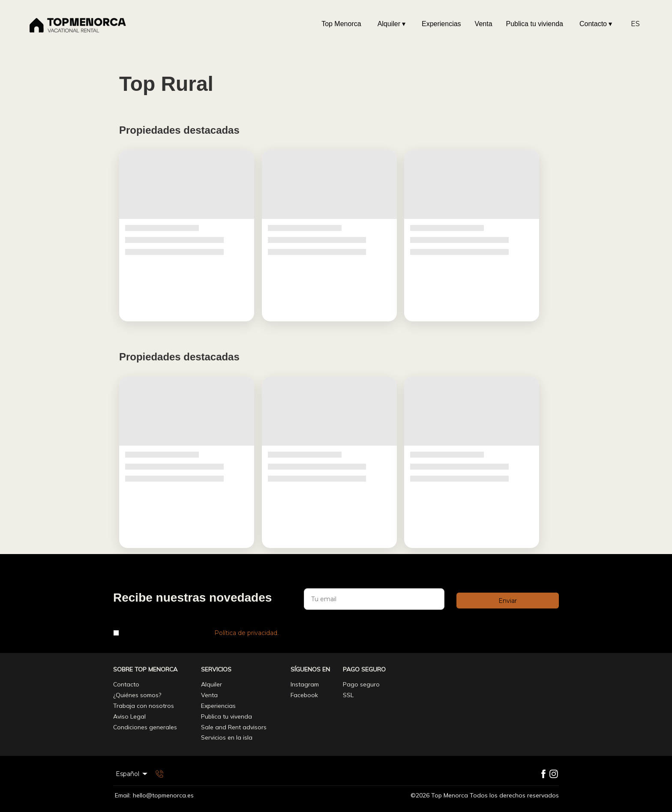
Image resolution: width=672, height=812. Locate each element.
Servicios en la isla (227, 737)
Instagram (305, 684)
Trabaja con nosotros (144, 706)
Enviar (508, 601)
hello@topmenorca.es (163, 796)
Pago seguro (361, 684)
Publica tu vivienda (535, 24)
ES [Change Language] (635, 24)
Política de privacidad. (246, 633)
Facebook (304, 695)
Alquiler (391, 24)
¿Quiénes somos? (137, 695)
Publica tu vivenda (226, 716)
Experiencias (441, 24)
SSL (348, 695)
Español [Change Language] (132, 774)
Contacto (596, 24)
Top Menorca (341, 24)
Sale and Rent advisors (234, 727)
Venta (484, 24)
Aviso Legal (129, 716)
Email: (123, 796)
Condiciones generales (145, 727)
